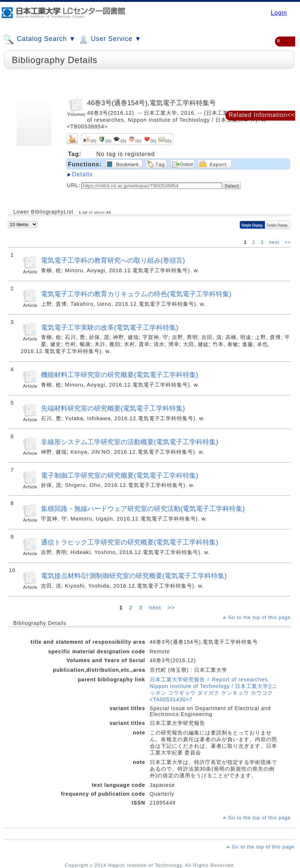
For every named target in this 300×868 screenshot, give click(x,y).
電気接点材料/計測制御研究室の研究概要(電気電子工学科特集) (134, 576)
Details (82, 174)
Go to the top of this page (259, 617)
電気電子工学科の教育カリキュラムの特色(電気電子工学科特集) (136, 294)
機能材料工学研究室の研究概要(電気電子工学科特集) (120, 375)
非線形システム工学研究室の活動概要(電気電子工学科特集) (130, 442)
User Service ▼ (109, 39)
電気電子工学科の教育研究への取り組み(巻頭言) (113, 260)
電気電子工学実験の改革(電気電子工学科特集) (110, 327)
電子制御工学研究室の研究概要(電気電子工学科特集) (120, 475)
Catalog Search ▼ (39, 39)
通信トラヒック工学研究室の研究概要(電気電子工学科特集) (130, 542)
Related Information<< (262, 115)
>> (288, 242)
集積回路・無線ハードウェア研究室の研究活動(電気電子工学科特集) (143, 509)
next (275, 242)
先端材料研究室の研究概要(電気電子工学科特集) (113, 408)
